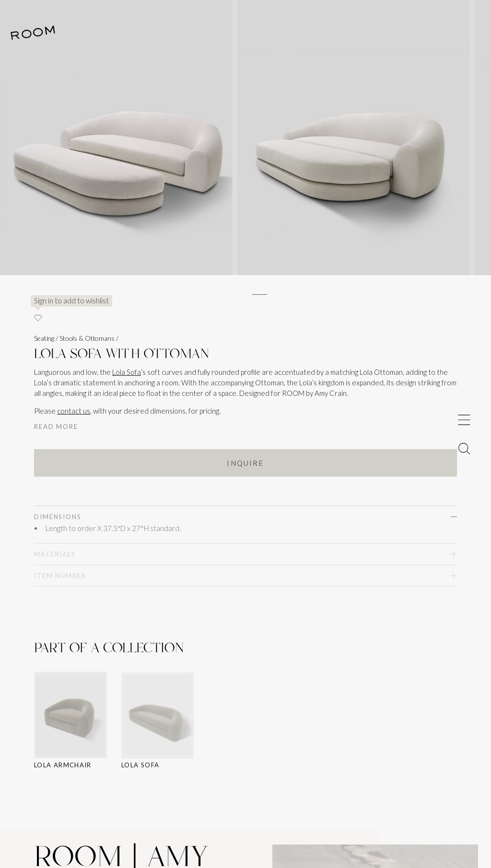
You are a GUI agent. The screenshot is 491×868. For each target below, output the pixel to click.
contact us (74, 411)
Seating (44, 338)
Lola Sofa (127, 372)
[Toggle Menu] (464, 420)
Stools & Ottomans (87, 338)
